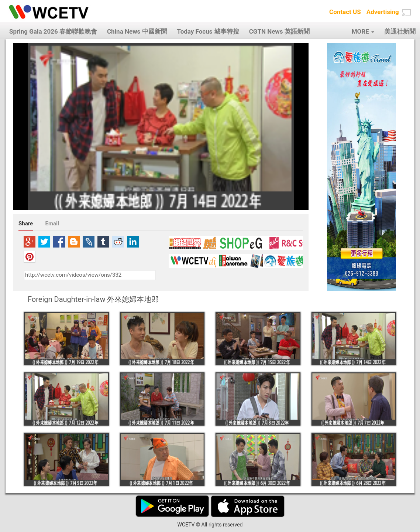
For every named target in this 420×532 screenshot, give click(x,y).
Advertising (383, 12)
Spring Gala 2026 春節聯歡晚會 (53, 31)
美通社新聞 (400, 31)
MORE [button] (363, 31)
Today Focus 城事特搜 (208, 31)
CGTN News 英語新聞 (279, 31)
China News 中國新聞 (137, 31)
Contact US (345, 12)
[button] (406, 13)
